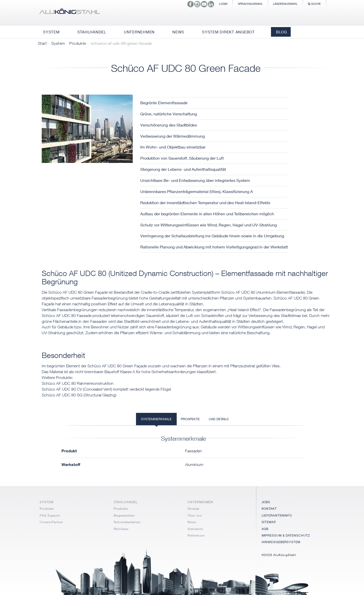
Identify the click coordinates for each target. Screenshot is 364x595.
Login (223, 4)
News (192, 522)
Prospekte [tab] (190, 419)
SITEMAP (269, 522)
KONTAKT (269, 509)
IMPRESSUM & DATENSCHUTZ (286, 535)
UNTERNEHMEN (200, 502)
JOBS (266, 502)
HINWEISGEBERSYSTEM (281, 542)
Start (42, 43)
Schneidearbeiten (127, 522)
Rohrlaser (121, 529)
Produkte (78, 43)
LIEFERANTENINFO (277, 515)
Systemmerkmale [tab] (156, 419)
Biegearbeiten (124, 515)
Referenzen (196, 535)
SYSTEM (46, 502)
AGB (265, 529)
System (58, 43)
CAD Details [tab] (219, 419)
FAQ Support (50, 515)
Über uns (195, 515)
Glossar (194, 509)
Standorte (195, 529)
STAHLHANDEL (126, 502)
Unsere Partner (51, 522)
